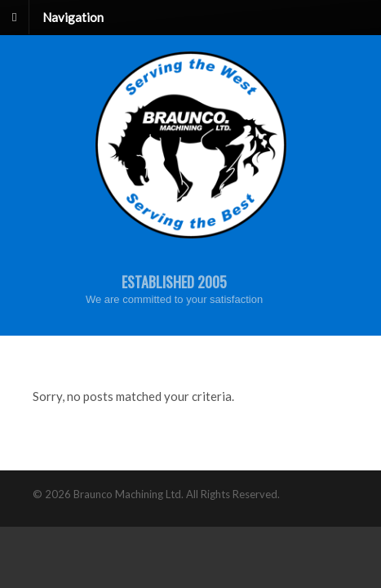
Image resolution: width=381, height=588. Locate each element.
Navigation (73, 16)
